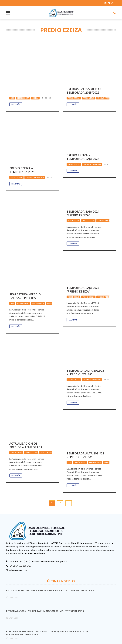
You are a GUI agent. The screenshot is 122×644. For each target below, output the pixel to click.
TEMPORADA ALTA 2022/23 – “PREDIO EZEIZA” (85, 337)
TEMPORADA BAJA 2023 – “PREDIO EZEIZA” (84, 254)
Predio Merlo (88, 63)
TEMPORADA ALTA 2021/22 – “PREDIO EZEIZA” (85, 420)
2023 (12, 268)
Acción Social (73, 185)
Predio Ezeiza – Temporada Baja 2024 (26, 188)
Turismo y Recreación (107, 63)
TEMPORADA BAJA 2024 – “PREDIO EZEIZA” (84, 178)
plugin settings (97, 627)
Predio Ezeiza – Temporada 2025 (79, 122)
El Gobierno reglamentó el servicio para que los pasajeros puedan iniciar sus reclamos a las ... (47, 598)
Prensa (35, 73)
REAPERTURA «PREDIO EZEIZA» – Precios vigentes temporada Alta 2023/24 (26, 265)
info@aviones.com (18, 535)
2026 (12, 73)
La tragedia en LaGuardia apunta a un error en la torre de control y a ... (50, 557)
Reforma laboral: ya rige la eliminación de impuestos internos (45, 576)
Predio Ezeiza (23, 73)
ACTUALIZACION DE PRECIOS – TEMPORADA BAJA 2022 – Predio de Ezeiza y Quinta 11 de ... (27, 414)
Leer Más (16, 80)
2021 (69, 427)
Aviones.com (81, 639)
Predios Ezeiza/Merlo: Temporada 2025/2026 (84, 55)
